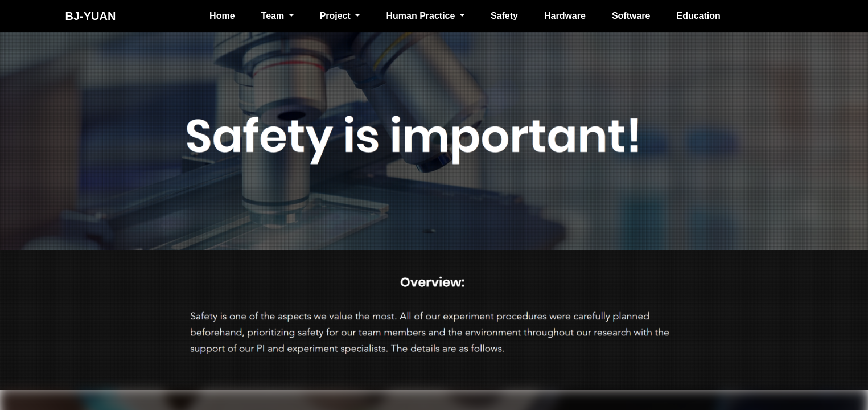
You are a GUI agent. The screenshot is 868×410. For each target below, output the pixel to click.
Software (631, 16)
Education (698, 16)
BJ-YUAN (91, 16)
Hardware (565, 16)
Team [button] (274, 16)
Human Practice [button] (421, 16)
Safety (504, 16)
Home (222, 16)
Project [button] (337, 16)
